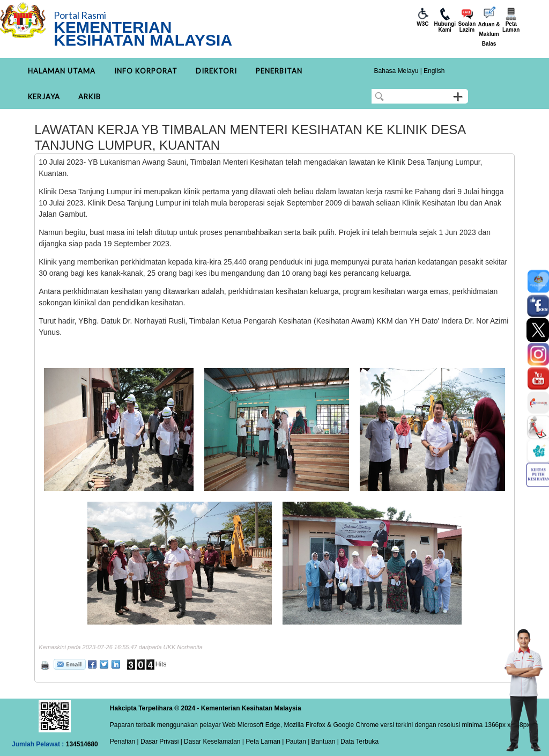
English (434, 71)
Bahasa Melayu (396, 71)
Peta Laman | (265, 742)
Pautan (296, 742)
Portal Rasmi (80, 15)
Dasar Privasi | (161, 742)
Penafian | (124, 742)
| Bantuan (321, 742)
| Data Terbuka (357, 742)
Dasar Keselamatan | (213, 742)
